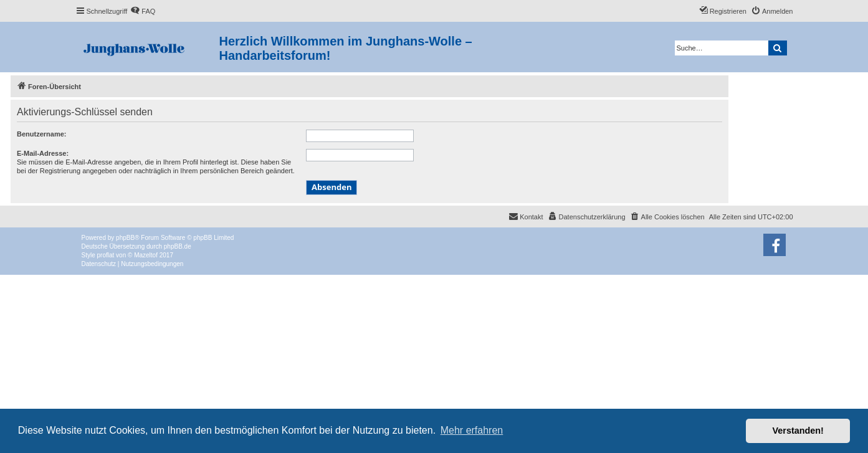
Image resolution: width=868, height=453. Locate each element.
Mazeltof (146, 255)
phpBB (125, 238)
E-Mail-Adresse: (43, 153)
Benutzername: (41, 134)
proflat (106, 255)
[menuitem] (143, 11)
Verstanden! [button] (798, 431)
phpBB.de (178, 246)
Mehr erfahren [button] (472, 430)
